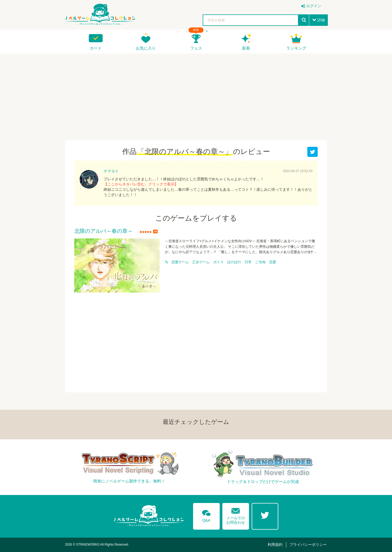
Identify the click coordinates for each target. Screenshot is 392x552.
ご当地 (260, 262)
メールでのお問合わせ (236, 515)
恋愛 (273, 262)
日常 (248, 262)
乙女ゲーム (201, 262)
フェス (196, 48)
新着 (246, 48)
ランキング (296, 48)
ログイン (314, 6)
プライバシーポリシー (308, 545)
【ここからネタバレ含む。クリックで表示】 (141, 184)
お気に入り (146, 48)
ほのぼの (234, 262)
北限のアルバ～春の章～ (104, 231)
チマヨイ (111, 171)
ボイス (219, 262)
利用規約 (275, 545)
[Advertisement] (196, 94)
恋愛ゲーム (180, 262)
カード (96, 48)
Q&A (206, 515)
